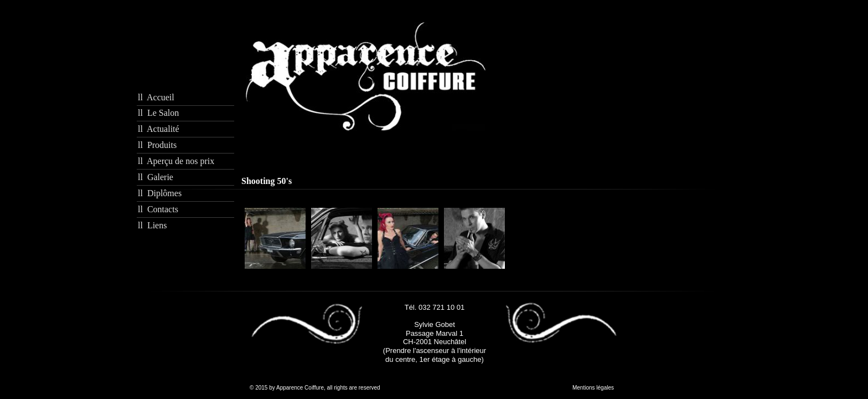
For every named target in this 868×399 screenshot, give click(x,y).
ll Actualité (159, 129)
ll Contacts (158, 209)
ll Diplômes (160, 193)
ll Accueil (156, 97)
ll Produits (157, 145)
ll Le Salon (158, 113)
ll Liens (152, 225)
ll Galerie (156, 177)
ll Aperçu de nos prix (176, 161)
